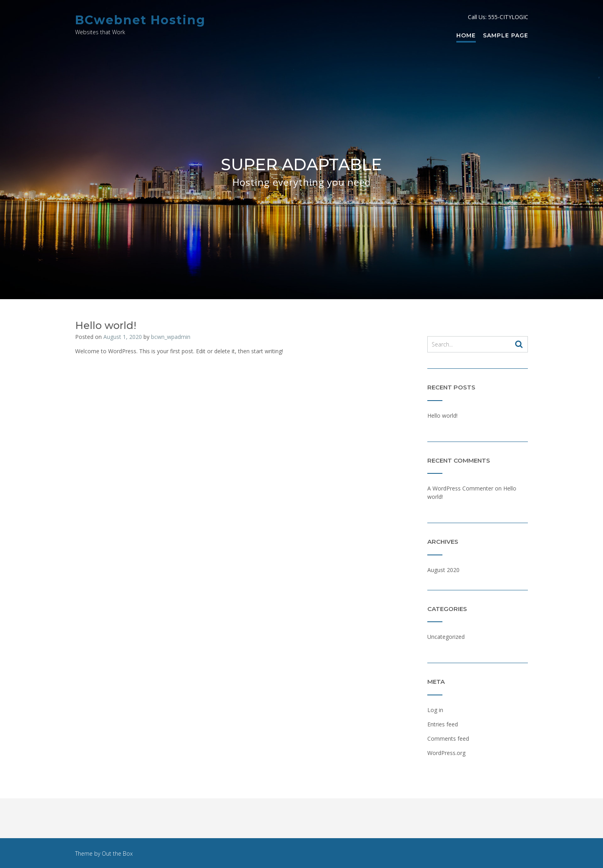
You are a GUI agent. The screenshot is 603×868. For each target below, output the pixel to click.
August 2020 (443, 570)
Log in (435, 710)
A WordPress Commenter (460, 488)
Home (466, 36)
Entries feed (443, 724)
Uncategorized (446, 637)
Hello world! (106, 325)
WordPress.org (446, 753)
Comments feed (448, 739)
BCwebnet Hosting (140, 20)
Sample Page (506, 36)
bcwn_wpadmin (171, 337)
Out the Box (117, 853)
